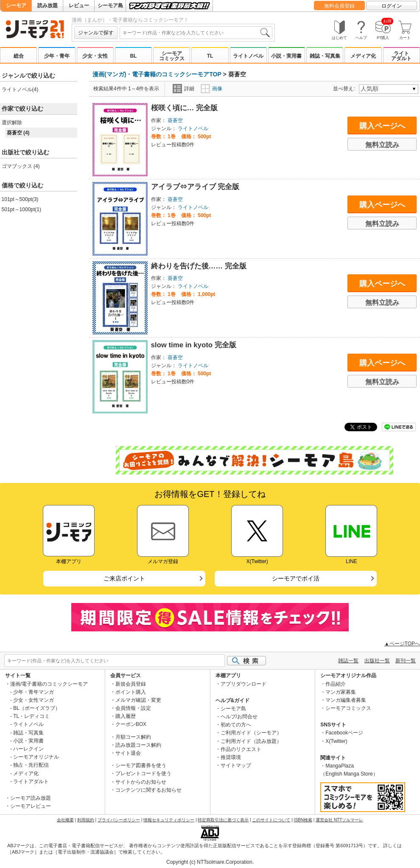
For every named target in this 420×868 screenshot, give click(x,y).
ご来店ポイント (124, 578)
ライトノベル (248, 56)
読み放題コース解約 (138, 745)
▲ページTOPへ (402, 644)
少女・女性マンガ (34, 700)
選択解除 (12, 123)
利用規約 (86, 820)
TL (210, 56)
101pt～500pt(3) (20, 199)
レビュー (79, 6)
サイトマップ (236, 765)
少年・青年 (57, 56)
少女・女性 (95, 56)
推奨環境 (231, 757)
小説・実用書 (286, 56)
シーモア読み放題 (31, 798)
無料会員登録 (339, 6)
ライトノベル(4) (20, 89)
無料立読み (382, 145)
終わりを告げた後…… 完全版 (199, 266)
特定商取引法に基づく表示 (223, 820)
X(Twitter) (336, 741)
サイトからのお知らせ (141, 782)
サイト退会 (128, 753)
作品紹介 (336, 684)
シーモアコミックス (172, 56)
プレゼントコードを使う (143, 773)
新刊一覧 (406, 661)
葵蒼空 (175, 120)
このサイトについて (271, 820)
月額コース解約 (133, 737)
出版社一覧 (377, 661)
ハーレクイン (28, 749)
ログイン (392, 6)
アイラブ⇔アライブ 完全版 (195, 187)
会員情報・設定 (133, 708)
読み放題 (48, 6)
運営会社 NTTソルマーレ (339, 820)
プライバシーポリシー (119, 820)
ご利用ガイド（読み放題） (251, 741)
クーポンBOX (131, 724)
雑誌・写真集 (325, 56)
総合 (19, 56)
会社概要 (65, 820)
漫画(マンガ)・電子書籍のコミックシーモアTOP (157, 74)
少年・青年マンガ (34, 692)
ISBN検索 (303, 820)
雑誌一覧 (348, 661)
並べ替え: (345, 89)
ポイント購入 (131, 692)
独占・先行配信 (31, 765)
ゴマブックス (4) (21, 166)
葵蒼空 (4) (18, 133)
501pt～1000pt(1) (21, 209)
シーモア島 (110, 6)
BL (133, 56)
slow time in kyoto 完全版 (194, 345)
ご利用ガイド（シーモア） (251, 733)
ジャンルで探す (96, 33)
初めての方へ (236, 725)
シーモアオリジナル (36, 757)
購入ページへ (382, 126)
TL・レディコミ (31, 716)
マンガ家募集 (341, 692)
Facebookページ (344, 733)
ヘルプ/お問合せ (239, 717)
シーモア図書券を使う (141, 765)
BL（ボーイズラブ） (37, 708)
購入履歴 (126, 716)
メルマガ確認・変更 (138, 700)
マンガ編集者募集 (346, 700)
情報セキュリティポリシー (169, 820)
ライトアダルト (401, 56)
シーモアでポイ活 (296, 578)
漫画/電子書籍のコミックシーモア (49, 684)
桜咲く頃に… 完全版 (184, 108)
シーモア (16, 6)
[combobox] (196, 33)
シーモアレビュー (31, 806)
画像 (211, 89)
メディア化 (363, 56)
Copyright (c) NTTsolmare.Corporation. (210, 862)
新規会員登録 (131, 684)
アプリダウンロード (244, 684)
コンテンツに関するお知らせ (148, 790)
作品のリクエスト (241, 749)
